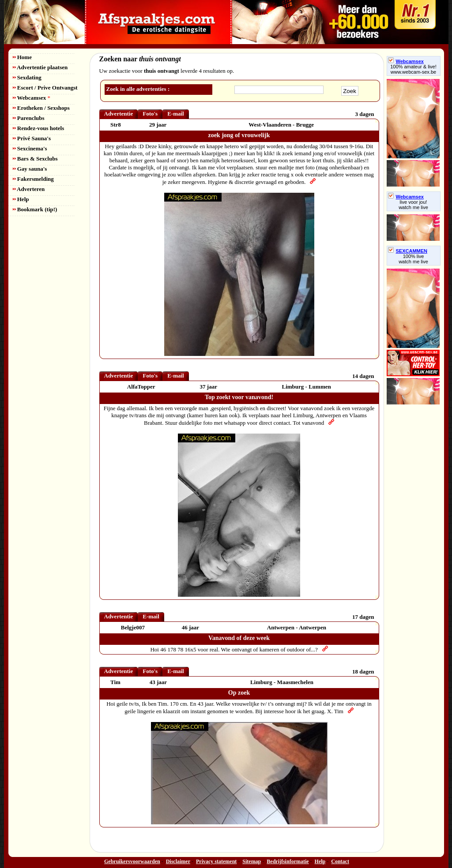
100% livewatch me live (413, 259)
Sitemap (252, 861)
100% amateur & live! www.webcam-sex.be (413, 69)
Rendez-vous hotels (39, 128)
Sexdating (27, 77)
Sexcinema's (30, 148)
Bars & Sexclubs (35, 159)
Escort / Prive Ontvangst (45, 88)
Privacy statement (216, 861)
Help (21, 199)
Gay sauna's (30, 169)
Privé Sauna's (32, 138)
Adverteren (29, 189)
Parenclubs (29, 118)
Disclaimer (178, 861)
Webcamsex (32, 98)
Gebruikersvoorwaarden (132, 861)
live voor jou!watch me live (413, 205)
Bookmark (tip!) (35, 209)
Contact (340, 861)
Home (22, 57)
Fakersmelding (33, 179)
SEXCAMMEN (408, 251)
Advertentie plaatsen (40, 67)
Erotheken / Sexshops (41, 108)
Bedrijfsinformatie (288, 861)
